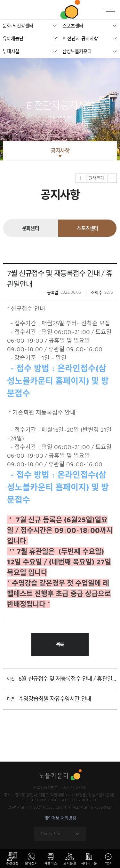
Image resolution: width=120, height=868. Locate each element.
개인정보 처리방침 (60, 818)
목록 (60, 644)
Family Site (60, 834)
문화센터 (31, 228)
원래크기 (96, 178)
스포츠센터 (87, 228)
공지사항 (60, 151)
